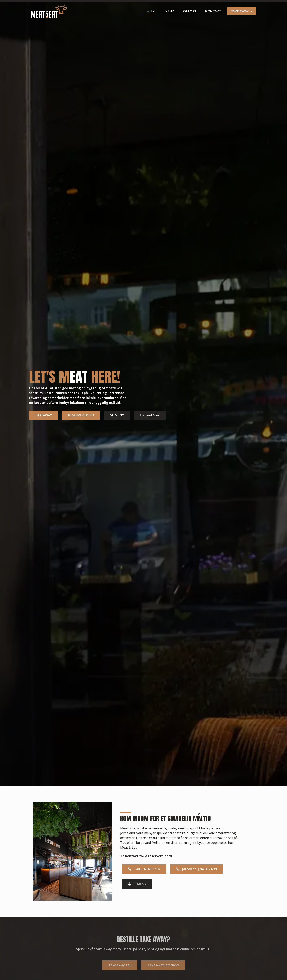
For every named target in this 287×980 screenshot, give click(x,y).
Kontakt (213, 11)
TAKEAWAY (43, 415)
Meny (169, 11)
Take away (241, 11)
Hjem (151, 11)
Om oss (190, 11)
